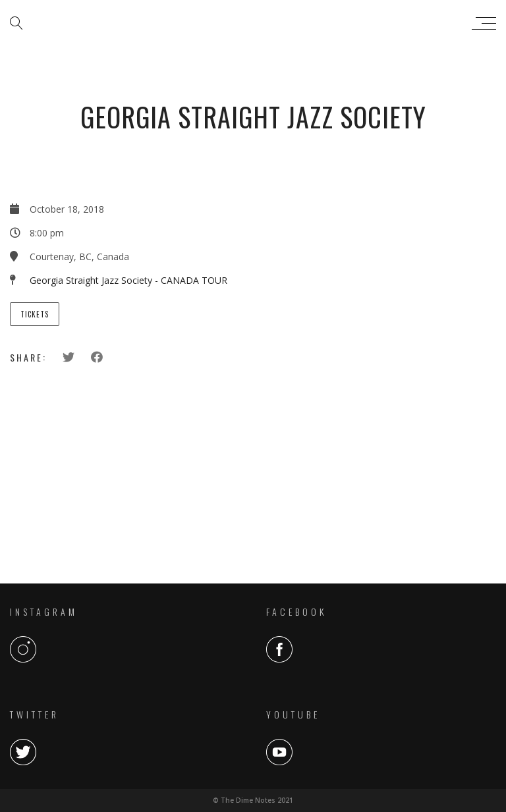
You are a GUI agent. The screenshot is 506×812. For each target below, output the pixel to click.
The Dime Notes (250, 23)
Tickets (35, 314)
